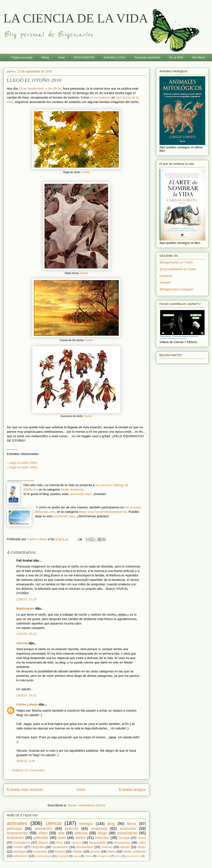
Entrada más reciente (25, 790)
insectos (102, 838)
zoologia (63, 856)
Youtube (165, 282)
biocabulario (85, 847)
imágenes (104, 856)
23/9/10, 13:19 (26, 599)
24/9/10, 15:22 (26, 634)
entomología (43, 856)
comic (142, 838)
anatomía (99, 829)
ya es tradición (100, 97)
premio (95, 851)
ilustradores (22, 842)
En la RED (176, 57)
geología (20, 851)
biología (86, 824)
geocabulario (133, 856)
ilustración (15, 838)
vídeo (43, 833)
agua (77, 856)
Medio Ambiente (72, 489)
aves (62, 838)
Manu (112, 851)
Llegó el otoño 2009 (23, 463)
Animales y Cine (114, 57)
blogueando (98, 842)
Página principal (22, 57)
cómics (76, 842)
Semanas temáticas (147, 57)
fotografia (38, 847)
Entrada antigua (132, 790)
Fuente (86, 172)
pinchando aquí (80, 494)
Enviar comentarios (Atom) (86, 805)
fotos (60, 842)
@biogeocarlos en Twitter (176, 262)
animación (43, 829)
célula (89, 856)
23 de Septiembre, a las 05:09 (40, 88)
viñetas (78, 851)
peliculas (41, 838)
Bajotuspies (25, 608)
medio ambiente (135, 851)
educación (21, 856)
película (72, 829)
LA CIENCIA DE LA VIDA (76, 18)
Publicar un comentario (28, 770)
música (60, 851)
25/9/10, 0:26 (26, 761)
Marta (45, 57)
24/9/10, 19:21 (26, 695)
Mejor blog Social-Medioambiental (103, 512)
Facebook (166, 276)
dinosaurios (122, 842)
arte (61, 833)
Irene (61, 57)
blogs (102, 833)
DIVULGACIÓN (84, 57)
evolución (128, 829)
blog (111, 824)
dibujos (43, 842)
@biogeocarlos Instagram (176, 289)
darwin (125, 847)
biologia (124, 838)
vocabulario (60, 847)
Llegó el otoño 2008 (23, 467)
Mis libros (199, 57)
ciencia (53, 823)
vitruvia (22, 643)
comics (19, 847)
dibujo (142, 847)
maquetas (40, 851)
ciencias (107, 847)
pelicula (81, 833)
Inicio (81, 790)
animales (17, 823)
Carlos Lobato (27, 704)
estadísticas (127, 833)
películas (14, 829)
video (142, 842)
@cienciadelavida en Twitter (178, 269)
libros (132, 824)
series (81, 838)
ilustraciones (17, 833)
